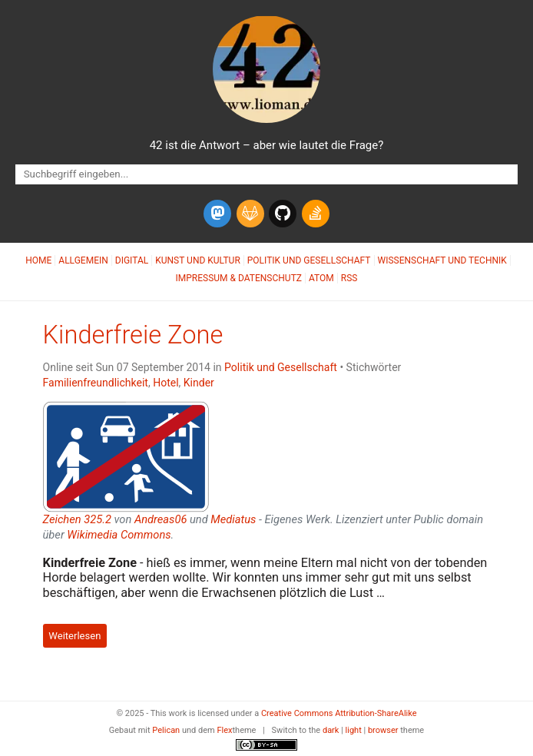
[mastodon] (217, 214)
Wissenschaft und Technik (442, 260)
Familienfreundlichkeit (96, 383)
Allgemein (83, 260)
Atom (321, 278)
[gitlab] (250, 214)
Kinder (199, 383)
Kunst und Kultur (198, 260)
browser (383, 730)
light (354, 730)
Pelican (166, 730)
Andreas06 (161, 519)
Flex (224, 730)
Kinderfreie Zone (133, 335)
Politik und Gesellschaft (309, 260)
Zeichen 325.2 (77, 519)
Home (38, 260)
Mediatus (233, 519)
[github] (283, 214)
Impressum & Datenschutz (239, 278)
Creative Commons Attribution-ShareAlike (339, 713)
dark (331, 730)
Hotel (166, 383)
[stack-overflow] (316, 214)
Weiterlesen (74, 636)
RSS (349, 278)
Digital (132, 260)
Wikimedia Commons (119, 535)
